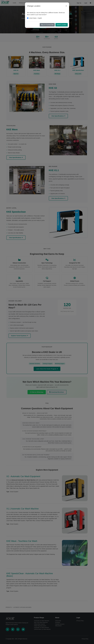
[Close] (66, 6)
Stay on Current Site (47, 25)
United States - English (35, 18)
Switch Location (62, 25)
